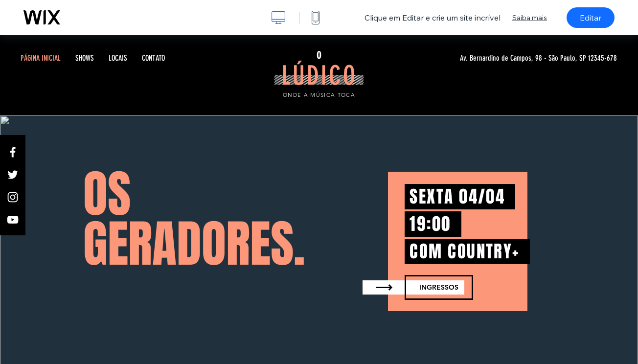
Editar (591, 18)
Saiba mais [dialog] (530, 18)
